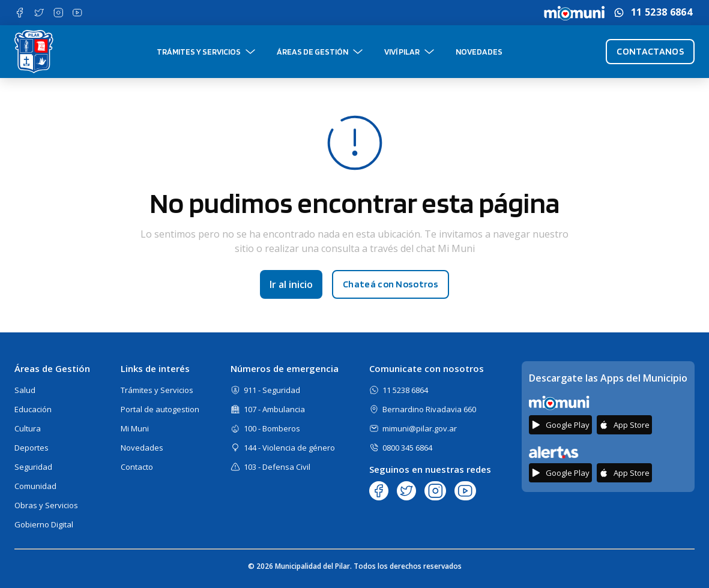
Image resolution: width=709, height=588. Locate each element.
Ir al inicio (291, 284)
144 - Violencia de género (289, 448)
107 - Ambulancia (274, 409)
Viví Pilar (402, 52)
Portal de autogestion (160, 409)
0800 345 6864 (407, 448)
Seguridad (33, 467)
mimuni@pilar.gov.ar (420, 428)
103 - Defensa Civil (277, 467)
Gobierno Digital (44, 524)
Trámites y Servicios (199, 52)
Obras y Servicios (46, 505)
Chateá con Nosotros (391, 284)
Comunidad (35, 486)
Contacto (137, 467)
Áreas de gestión (312, 52)
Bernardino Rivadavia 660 (429, 409)
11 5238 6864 (662, 12)
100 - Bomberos (272, 428)
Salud (25, 390)
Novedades (479, 52)
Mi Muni (135, 428)
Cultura (28, 428)
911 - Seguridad (272, 390)
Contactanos (650, 51)
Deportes (32, 448)
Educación (33, 409)
